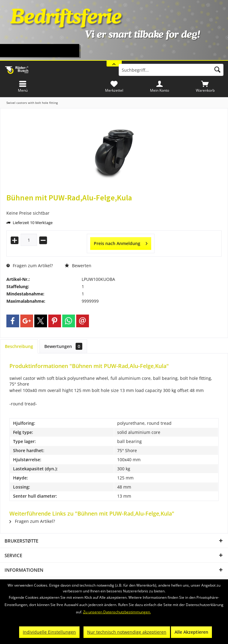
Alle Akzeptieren (191, 632)
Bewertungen (63, 346)
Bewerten (78, 266)
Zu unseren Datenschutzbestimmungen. (117, 612)
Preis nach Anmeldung (121, 242)
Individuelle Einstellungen (49, 632)
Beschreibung (19, 346)
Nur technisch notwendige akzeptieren (127, 632)
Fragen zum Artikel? (30, 266)
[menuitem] (205, 87)
